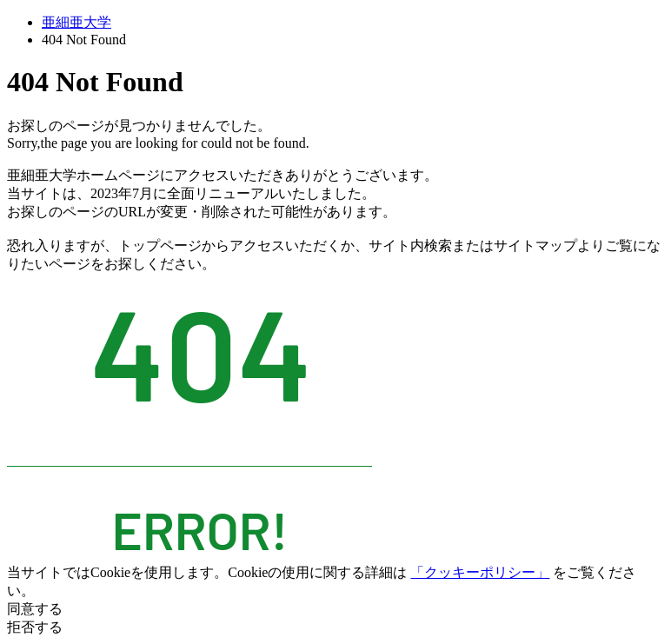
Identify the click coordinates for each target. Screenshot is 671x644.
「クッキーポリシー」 (480, 572)
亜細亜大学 (76, 22)
